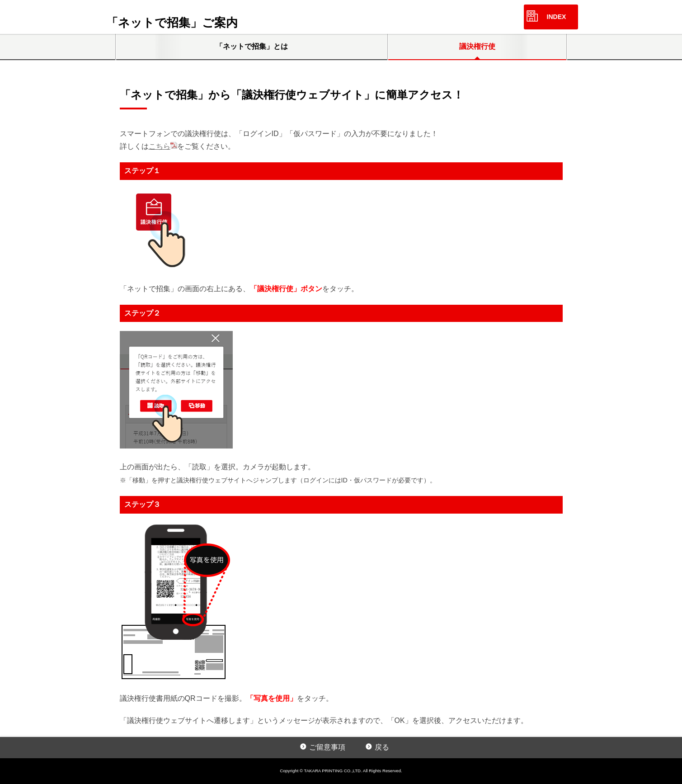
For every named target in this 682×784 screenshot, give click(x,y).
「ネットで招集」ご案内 (172, 23)
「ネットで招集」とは (252, 46)
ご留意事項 (327, 747)
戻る (382, 747)
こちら (160, 146)
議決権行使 (477, 46)
